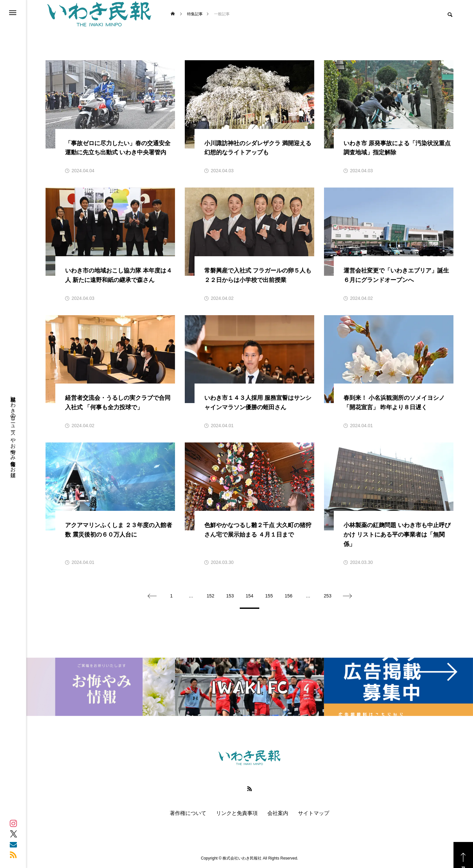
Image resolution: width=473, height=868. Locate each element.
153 (230, 596)
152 (210, 596)
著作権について (188, 813)
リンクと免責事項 (237, 813)
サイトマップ (314, 813)
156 (288, 596)
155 (269, 596)
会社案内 (278, 813)
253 (327, 596)
